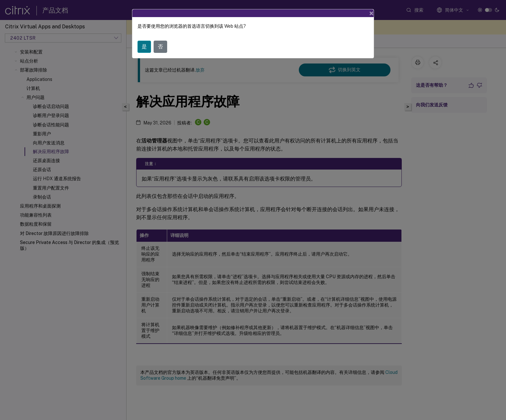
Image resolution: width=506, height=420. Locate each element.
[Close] (371, 13)
